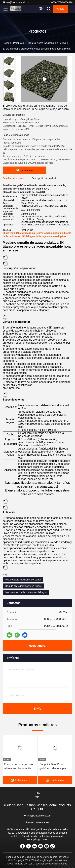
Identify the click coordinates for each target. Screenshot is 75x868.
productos (18, 43)
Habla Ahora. (37, 646)
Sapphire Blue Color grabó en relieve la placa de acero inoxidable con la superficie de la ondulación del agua (55, 767)
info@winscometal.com (16, 2)
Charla (61, 9)
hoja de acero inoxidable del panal (23, 580)
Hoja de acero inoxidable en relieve (47, 43)
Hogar (6, 43)
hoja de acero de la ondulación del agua (26, 592)
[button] (10, 101)
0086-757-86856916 (60, 2)
